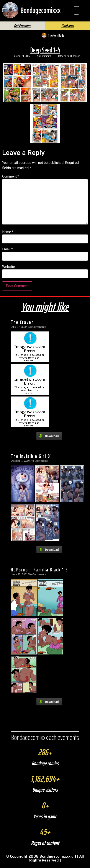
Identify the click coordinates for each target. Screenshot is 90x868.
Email (7, 253)
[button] (76, 10)
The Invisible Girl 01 (31, 460)
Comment (11, 180)
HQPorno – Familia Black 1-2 (39, 573)
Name (8, 236)
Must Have (75, 60)
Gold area (68, 30)
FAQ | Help (72, 20)
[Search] (51, 21)
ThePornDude (56, 39)
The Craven (22, 326)
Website (9, 271)
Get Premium (22, 30)
